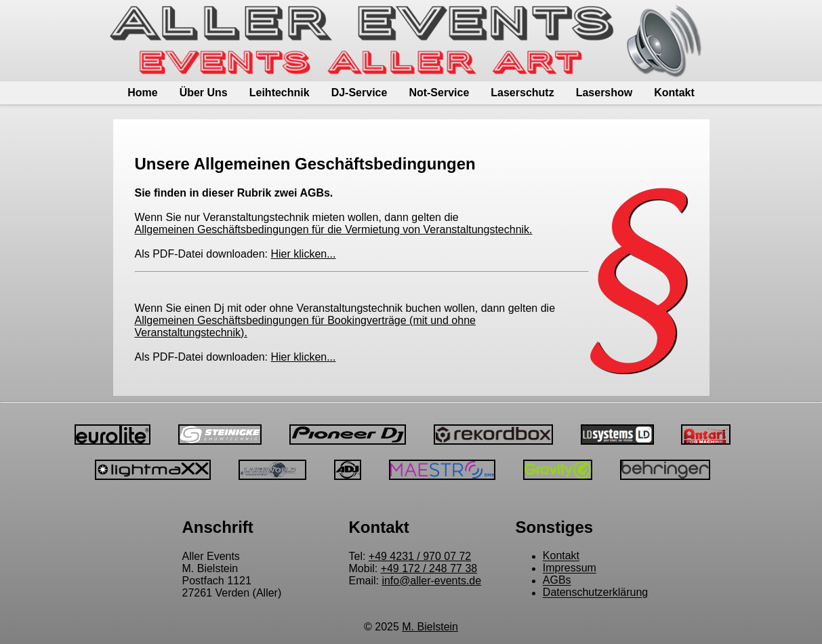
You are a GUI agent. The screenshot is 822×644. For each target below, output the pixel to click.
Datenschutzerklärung (596, 593)
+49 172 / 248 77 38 (429, 568)
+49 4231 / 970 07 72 (420, 556)
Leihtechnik (280, 93)
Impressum (570, 568)
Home (142, 93)
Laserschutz (522, 93)
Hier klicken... (303, 254)
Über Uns (204, 93)
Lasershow (604, 93)
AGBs (557, 581)
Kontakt (674, 93)
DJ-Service (359, 93)
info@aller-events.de (431, 581)
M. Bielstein (430, 627)
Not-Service (439, 93)
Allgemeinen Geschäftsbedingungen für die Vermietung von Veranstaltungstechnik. (334, 229)
